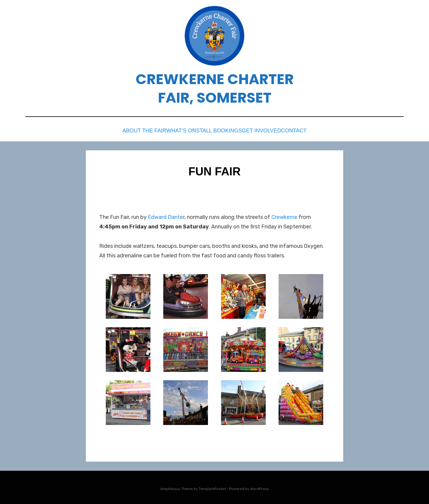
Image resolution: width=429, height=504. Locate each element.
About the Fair (132, 130)
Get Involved (265, 130)
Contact (303, 130)
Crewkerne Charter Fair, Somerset (215, 88)
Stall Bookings (218, 130)
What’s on (174, 130)
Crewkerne (284, 215)
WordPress (260, 487)
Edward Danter (166, 215)
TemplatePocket (212, 487)
